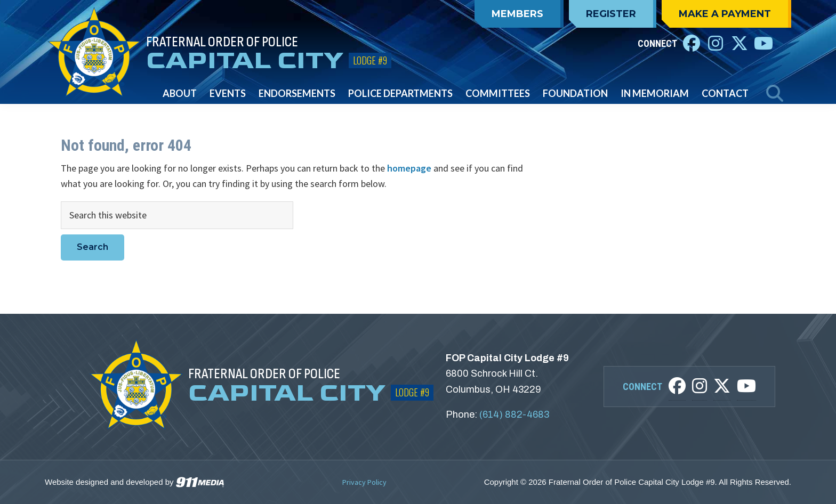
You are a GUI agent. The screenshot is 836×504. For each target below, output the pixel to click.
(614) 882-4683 (514, 414)
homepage (409, 168)
